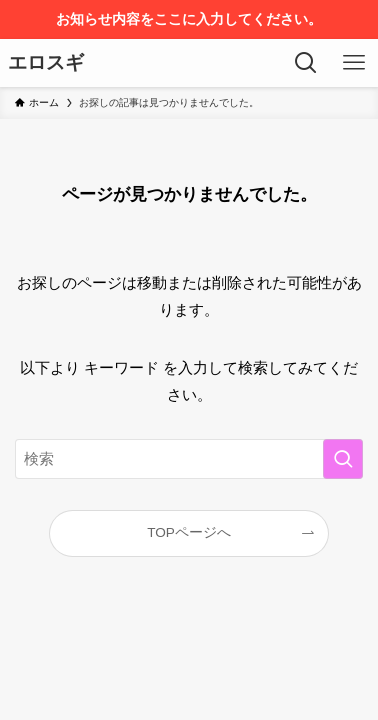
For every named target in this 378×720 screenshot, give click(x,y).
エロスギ (46, 63)
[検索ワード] (189, 459)
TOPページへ (189, 532)
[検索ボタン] (306, 63)
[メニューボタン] (354, 63)
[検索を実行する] (343, 459)
